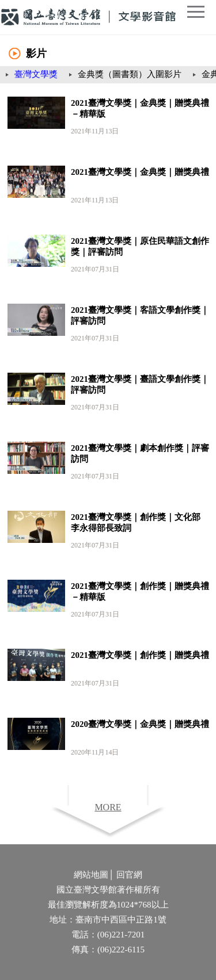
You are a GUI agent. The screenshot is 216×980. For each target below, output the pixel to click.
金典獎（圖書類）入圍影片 (130, 74)
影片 (36, 53)
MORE (108, 807)
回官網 (129, 875)
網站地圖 (91, 875)
